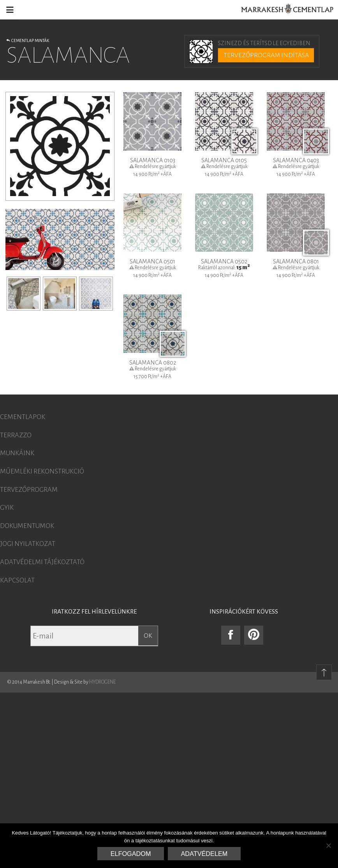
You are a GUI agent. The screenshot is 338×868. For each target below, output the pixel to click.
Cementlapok (23, 417)
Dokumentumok (27, 526)
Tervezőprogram (29, 490)
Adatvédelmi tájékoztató (42, 562)
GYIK (7, 508)
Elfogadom (131, 854)
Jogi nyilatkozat (28, 544)
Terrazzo (16, 435)
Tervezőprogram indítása (266, 55)
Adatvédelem (204, 854)
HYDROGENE (102, 682)
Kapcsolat (17, 580)
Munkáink (17, 453)
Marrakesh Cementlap (283, 10)
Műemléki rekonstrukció (42, 472)
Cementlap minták (28, 40)
